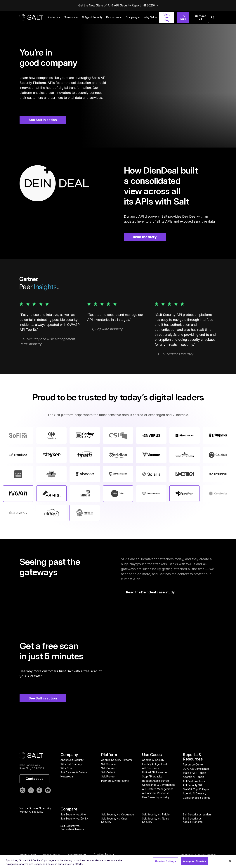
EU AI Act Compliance (196, 769)
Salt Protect (108, 776)
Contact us (200, 17)
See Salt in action (43, 120)
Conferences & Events (197, 798)
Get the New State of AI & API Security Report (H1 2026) (117, 6)
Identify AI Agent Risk (155, 764)
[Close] (230, 861)
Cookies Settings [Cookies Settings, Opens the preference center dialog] (165, 861)
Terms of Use (28, 855)
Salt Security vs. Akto (73, 814)
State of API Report (195, 773)
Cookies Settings (104, 855)
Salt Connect (109, 768)
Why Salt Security (71, 764)
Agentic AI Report (194, 777)
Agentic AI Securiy (153, 760)
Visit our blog (167, 17)
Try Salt (183, 17)
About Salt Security (72, 760)
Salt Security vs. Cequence (118, 814)
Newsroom (67, 776)
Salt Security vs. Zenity (74, 818)
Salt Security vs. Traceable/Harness (72, 828)
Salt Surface (109, 764)
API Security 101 (192, 785)
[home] (31, 17)
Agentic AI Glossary (195, 793)
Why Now (66, 768)
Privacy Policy (52, 855)
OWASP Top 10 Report (197, 789)
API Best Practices (194, 781)
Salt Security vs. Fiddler (156, 814)
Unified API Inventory (155, 772)
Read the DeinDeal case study (150, 592)
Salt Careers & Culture (74, 772)
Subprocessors (77, 855)
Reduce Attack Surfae (156, 781)
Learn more (16, 493)
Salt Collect (108, 772)
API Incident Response (156, 793)
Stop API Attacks (152, 776)
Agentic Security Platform (117, 760)
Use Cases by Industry (156, 797)
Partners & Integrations (115, 781)
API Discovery (151, 768)
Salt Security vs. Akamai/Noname (193, 820)
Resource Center (193, 764)
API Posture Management (157, 789)
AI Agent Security (92, 17)
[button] (54, 17)
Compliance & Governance (158, 785)
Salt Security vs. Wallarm (198, 814)
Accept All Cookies (195, 861)
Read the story (145, 237)
